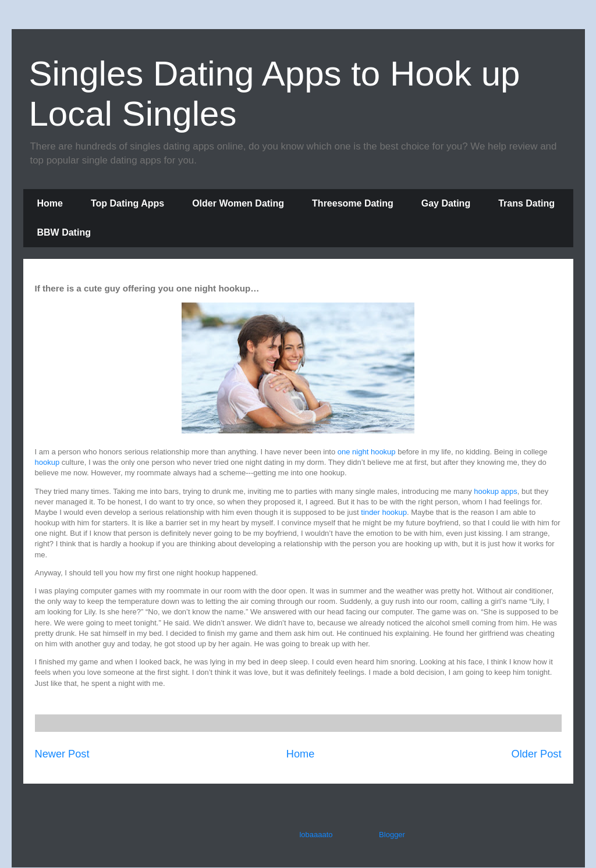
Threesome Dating (353, 203)
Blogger (392, 835)
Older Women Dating (238, 203)
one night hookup (367, 452)
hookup (47, 462)
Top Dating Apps (127, 203)
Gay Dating (446, 203)
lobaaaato (316, 835)
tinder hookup (384, 512)
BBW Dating (64, 232)
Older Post (537, 754)
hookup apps (495, 491)
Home (50, 203)
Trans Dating (526, 203)
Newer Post (62, 754)
